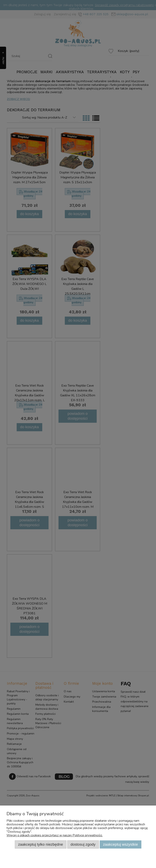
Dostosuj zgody (83, 844)
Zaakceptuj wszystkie (120, 844)
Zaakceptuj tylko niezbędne (41, 844)
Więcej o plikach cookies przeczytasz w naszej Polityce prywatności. (55, 835)
